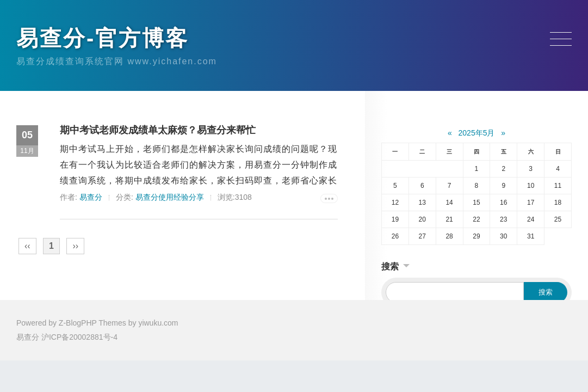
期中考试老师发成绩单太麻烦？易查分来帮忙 (158, 130)
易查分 (91, 197)
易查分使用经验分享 (170, 197)
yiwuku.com (158, 323)
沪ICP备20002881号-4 (79, 337)
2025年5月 (477, 133)
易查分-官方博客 (103, 38)
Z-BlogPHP (78, 323)
